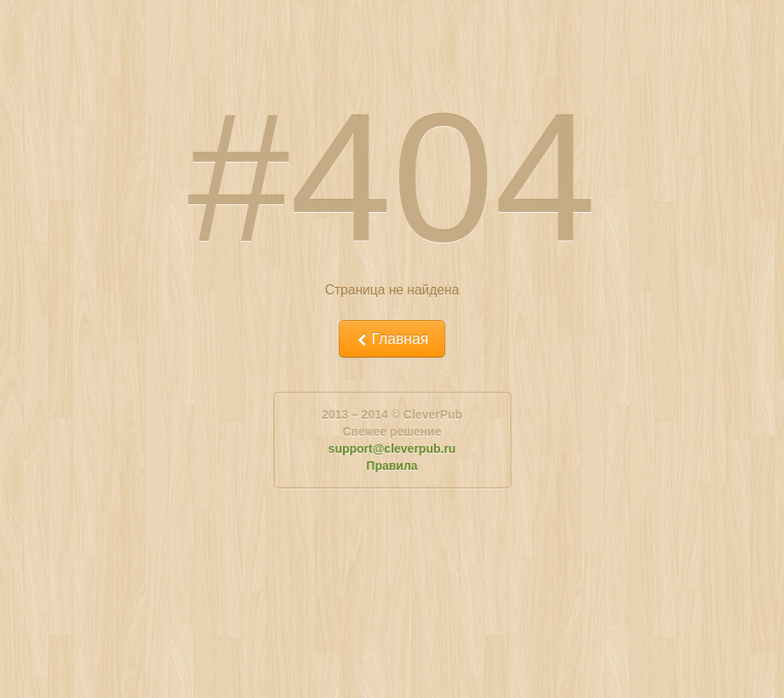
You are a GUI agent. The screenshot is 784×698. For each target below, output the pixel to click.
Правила (392, 466)
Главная (392, 339)
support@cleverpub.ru (392, 449)
